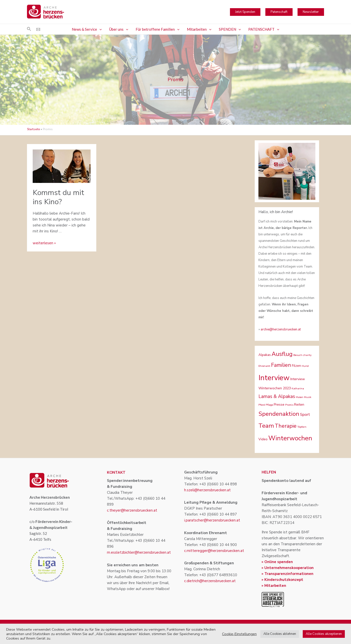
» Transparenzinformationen (288, 574)
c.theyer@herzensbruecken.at (132, 510)
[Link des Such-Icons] (29, 29)
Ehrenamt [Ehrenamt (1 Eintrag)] (264, 366)
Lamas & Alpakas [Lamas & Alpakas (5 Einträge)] (277, 396)
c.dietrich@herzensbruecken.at (210, 581)
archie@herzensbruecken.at (281, 329)
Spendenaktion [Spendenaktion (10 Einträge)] (279, 414)
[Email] (38, 29)
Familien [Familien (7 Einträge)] (281, 365)
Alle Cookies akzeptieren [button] (324, 634)
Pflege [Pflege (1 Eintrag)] (269, 405)
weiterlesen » (44, 243)
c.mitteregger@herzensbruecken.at (214, 551)
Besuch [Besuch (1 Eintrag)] (298, 355)
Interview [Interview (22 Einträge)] (274, 378)
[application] (99, 29)
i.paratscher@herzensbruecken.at (212, 520)
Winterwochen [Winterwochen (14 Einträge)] (290, 438)
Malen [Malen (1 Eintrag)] (300, 397)
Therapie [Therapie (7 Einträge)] (286, 426)
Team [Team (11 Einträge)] (266, 426)
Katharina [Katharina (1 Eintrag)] (298, 388)
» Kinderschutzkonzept (282, 580)
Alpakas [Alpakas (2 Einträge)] (265, 355)
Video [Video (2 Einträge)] (263, 439)
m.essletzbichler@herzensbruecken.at (139, 552)
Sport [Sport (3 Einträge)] (305, 415)
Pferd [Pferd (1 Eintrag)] (262, 405)
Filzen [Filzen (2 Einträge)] (296, 366)
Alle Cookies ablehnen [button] (280, 634)
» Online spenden (277, 562)
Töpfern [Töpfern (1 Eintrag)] (302, 427)
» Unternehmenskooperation (288, 568)
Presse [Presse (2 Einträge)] (279, 405)
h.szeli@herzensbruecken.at (207, 490)
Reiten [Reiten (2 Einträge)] (299, 405)
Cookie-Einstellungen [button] (239, 634)
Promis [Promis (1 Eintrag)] (289, 405)
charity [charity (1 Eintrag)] (307, 355)
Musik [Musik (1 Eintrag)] (308, 397)
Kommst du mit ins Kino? (58, 197)
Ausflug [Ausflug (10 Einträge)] (282, 354)
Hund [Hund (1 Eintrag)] (305, 366)
